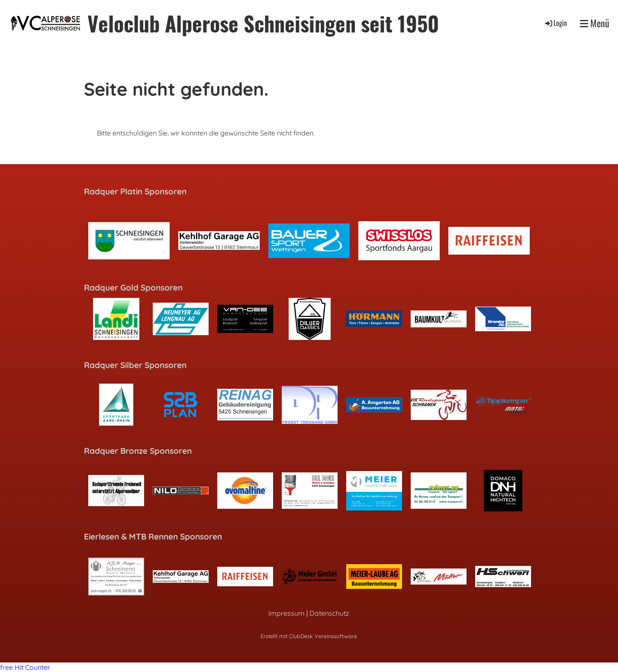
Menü (595, 23)
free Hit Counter (25, 667)
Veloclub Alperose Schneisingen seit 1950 (263, 23)
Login (555, 23)
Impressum (286, 613)
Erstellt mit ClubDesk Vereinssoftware (309, 636)
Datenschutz (329, 613)
